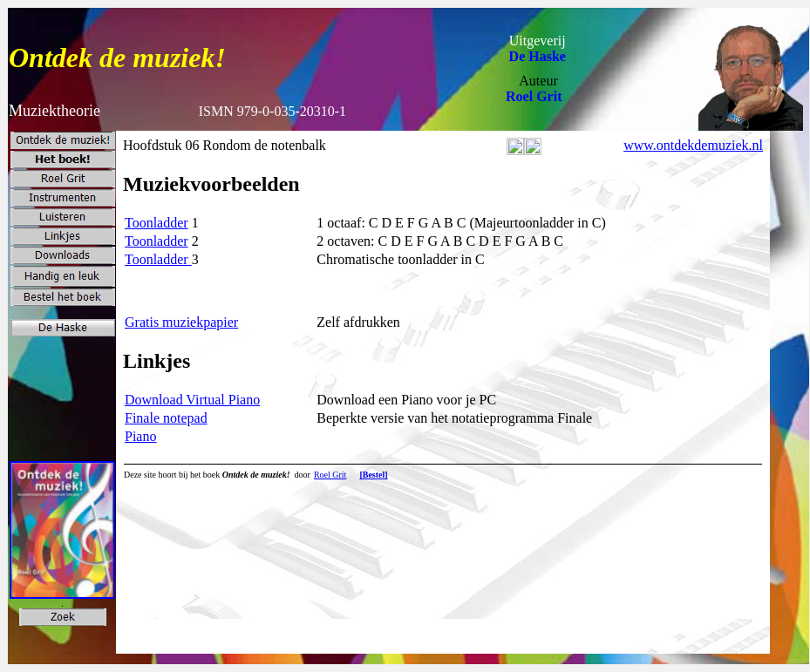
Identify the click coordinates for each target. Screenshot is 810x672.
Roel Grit (534, 96)
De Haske (538, 56)
